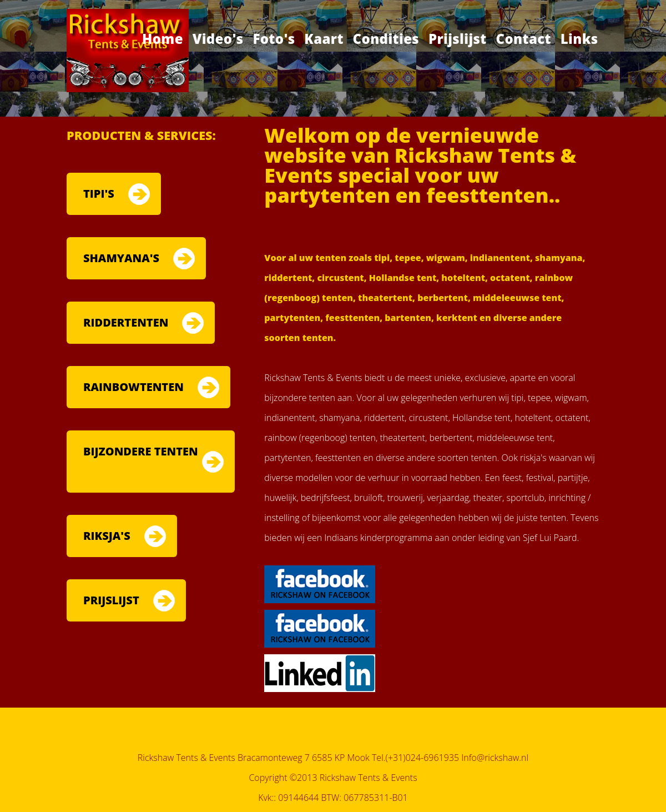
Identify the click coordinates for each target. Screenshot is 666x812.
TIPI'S (99, 194)
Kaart (324, 39)
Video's (218, 39)
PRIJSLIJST (111, 600)
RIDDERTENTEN (126, 322)
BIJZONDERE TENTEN (141, 451)
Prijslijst (458, 39)
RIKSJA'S (107, 536)
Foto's (274, 39)
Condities (386, 39)
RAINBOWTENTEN (133, 387)
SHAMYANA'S (121, 258)
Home (163, 39)
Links (579, 39)
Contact (524, 39)
